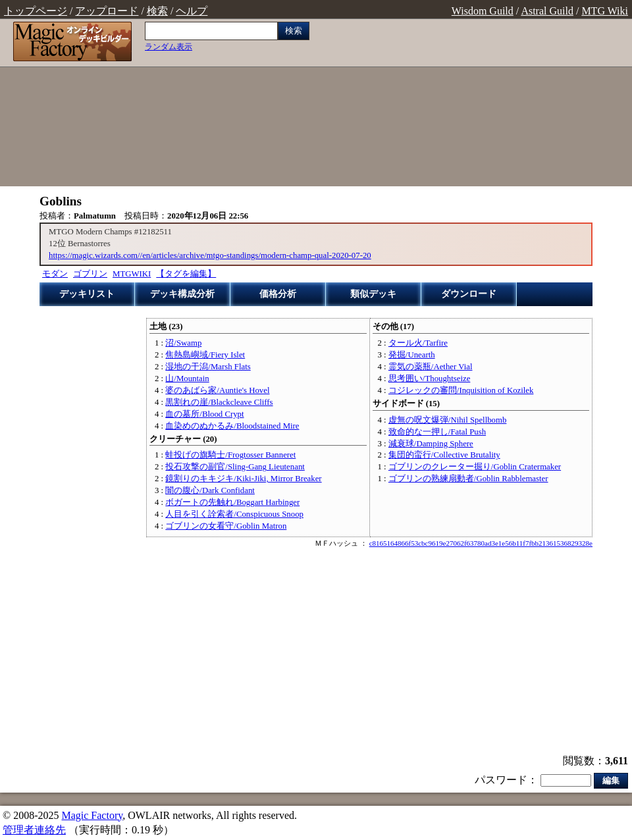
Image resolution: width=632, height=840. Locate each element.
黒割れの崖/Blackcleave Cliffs (219, 402)
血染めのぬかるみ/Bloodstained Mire (232, 426)
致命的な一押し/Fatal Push (437, 432)
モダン (55, 274)
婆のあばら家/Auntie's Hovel (217, 390)
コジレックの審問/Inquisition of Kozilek (461, 390)
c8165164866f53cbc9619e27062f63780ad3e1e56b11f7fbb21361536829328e (481, 543)
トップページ (36, 11)
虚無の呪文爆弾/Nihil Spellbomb (448, 420)
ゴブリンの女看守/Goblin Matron (226, 526)
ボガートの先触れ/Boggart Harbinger (232, 502)
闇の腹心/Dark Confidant (210, 490)
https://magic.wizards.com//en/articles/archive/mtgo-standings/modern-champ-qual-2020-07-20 (210, 255)
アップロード (107, 11)
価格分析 (278, 294)
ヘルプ (192, 11)
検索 (157, 11)
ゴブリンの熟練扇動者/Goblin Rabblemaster (468, 479)
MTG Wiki (605, 11)
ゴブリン (90, 274)
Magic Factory (92, 815)
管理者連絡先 (34, 830)
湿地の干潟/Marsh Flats (208, 367)
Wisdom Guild (483, 11)
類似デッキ (373, 294)
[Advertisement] (474, 104)
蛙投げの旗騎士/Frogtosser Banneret (230, 455)
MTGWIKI (132, 274)
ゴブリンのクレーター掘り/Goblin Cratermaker (475, 467)
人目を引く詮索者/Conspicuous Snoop (234, 514)
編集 (611, 780)
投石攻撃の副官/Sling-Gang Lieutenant (235, 467)
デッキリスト (87, 294)
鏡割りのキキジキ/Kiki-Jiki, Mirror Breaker (243, 479)
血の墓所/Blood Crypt (204, 414)
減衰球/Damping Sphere (431, 444)
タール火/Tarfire (418, 343)
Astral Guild (547, 11)
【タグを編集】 (186, 274)
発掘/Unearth (412, 355)
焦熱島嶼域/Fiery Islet (205, 355)
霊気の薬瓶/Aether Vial (431, 367)
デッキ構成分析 (182, 294)
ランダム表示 (169, 47)
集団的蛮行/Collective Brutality (444, 455)
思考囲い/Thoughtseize (430, 379)
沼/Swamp (183, 343)
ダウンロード (469, 294)
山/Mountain (187, 379)
